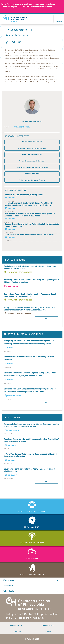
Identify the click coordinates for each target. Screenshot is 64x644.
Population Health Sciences (20, 272)
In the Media (12, 445)
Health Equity (14, 286)
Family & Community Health (32, 574)
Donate (48, 631)
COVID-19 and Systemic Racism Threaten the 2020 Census (29, 235)
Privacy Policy (16, 625)
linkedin (21, 42)
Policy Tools (8, 591)
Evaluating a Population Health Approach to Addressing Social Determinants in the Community (30, 295)
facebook (8, 42)
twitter (15, 42)
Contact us (16, 631)
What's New (8, 580)
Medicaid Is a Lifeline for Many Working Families (24, 195)
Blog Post (12, 198)
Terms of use (48, 625)
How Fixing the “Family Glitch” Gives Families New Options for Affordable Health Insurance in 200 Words (30, 215)
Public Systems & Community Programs (32, 180)
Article (10, 348)
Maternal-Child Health (32, 174)
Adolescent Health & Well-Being (32, 511)
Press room (8, 586)
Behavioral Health (32, 527)
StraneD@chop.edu (22, 127)
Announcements (14, 430)
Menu (59, 21)
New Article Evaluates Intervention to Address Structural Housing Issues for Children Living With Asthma (31, 425)
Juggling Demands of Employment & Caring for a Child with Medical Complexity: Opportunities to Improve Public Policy (29, 204)
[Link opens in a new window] (11, 4)
